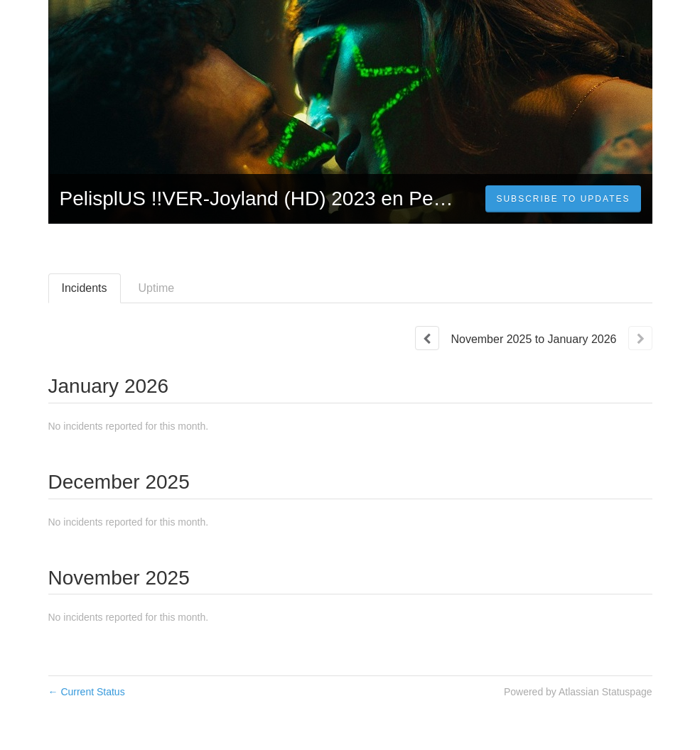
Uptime (157, 288)
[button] (563, 199)
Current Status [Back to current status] (87, 692)
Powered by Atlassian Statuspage (578, 692)
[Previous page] (427, 338)
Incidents (85, 288)
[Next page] (640, 338)
